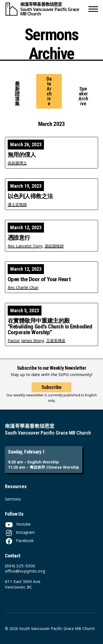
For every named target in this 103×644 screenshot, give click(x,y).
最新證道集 (17, 94)
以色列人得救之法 (30, 196)
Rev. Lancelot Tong (25, 246)
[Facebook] (19, 541)
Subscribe (51, 387)
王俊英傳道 (56, 340)
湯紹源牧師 (54, 246)
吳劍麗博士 (17, 163)
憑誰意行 (19, 238)
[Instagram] (20, 532)
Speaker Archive (83, 96)
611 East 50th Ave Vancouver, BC (23, 584)
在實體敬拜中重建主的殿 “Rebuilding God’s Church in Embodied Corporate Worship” (50, 327)
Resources (16, 486)
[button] (93, 9)
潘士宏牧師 (17, 204)
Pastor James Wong (26, 340)
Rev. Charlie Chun (23, 287)
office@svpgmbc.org (25, 571)
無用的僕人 (22, 155)
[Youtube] (18, 524)
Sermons (13, 499)
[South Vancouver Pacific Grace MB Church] (46, 9)
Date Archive (49, 91)
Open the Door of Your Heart (39, 279)
